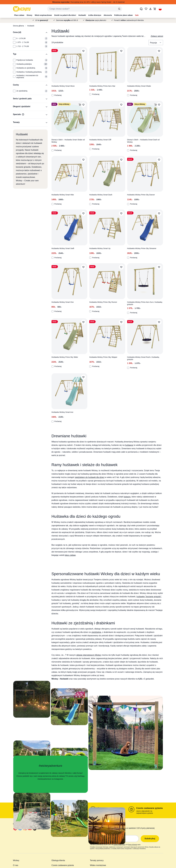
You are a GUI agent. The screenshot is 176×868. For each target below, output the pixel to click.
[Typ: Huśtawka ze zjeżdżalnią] (14, 68)
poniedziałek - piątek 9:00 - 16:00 (72, 811)
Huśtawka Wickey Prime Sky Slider (65, 357)
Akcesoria (108, 15)
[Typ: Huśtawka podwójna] (14, 64)
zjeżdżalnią (96, 632)
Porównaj (57, 95)
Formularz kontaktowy (32, 808)
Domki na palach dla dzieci (65, 15)
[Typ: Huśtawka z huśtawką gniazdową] (14, 72)
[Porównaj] (52, 95)
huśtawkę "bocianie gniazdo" (149, 597)
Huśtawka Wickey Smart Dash (101, 195)
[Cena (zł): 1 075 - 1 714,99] (14, 42)
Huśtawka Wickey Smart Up (100, 248)
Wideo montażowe (98, 865)
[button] (160, 9)
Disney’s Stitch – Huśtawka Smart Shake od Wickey (68, 141)
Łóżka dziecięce (95, 15)
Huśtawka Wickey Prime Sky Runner (103, 302)
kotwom (127, 497)
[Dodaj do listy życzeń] (83, 51)
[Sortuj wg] (156, 43)
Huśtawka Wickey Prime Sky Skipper (103, 357)
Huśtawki (82, 15)
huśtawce (129, 445)
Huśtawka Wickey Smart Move (63, 86)
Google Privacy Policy (119, 845)
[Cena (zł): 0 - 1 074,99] (14, 39)
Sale (137, 15)
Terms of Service (133, 845)
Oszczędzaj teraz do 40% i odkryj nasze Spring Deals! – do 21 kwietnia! (88, 2)
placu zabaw (70, 555)
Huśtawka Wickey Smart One (63, 302)
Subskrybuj (150, 839)
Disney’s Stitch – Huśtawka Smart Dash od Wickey (143, 141)
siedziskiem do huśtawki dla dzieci (90, 477)
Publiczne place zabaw (123, 15)
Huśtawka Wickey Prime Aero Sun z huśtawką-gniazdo (145, 303)
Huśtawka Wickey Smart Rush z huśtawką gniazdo (143, 358)
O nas (16, 865)
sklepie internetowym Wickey (89, 655)
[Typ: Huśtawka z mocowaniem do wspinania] (14, 77)
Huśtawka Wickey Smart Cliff (100, 140)
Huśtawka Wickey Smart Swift (63, 248)
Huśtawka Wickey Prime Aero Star (102, 86)
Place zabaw (19, 15)
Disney (29, 15)
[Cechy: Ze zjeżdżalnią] (14, 91)
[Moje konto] (150, 9)
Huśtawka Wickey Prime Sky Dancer (141, 195)
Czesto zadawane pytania (150, 808)
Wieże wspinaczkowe (43, 15)
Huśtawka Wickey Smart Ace (62, 412)
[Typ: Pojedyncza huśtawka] (14, 60)
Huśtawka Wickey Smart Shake (139, 86)
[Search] (119, 9)
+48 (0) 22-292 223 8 (70, 808)
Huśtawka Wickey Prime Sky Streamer (142, 248)
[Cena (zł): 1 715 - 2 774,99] (14, 46)
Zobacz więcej (157, 36)
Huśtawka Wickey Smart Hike (63, 195)
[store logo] (22, 9)
